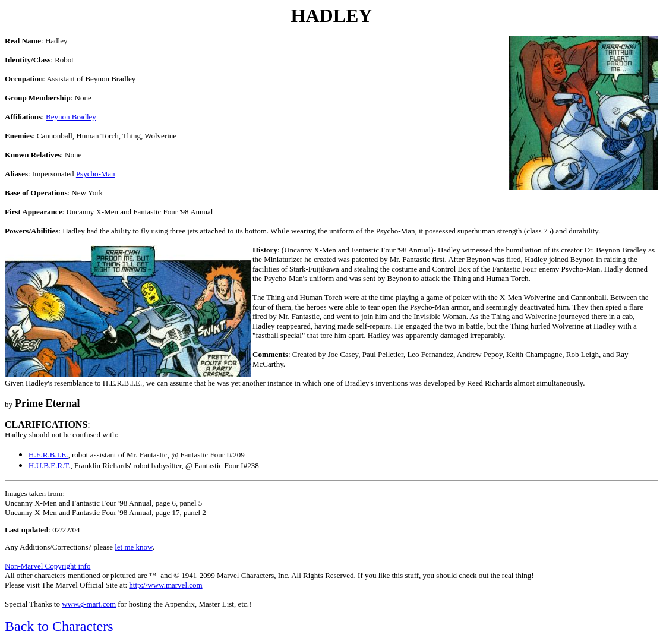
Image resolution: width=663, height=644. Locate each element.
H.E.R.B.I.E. (48, 455)
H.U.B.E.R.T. (50, 465)
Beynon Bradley (71, 117)
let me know (133, 547)
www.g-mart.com (89, 604)
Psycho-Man (96, 174)
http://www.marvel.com (165, 585)
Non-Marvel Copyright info (48, 566)
